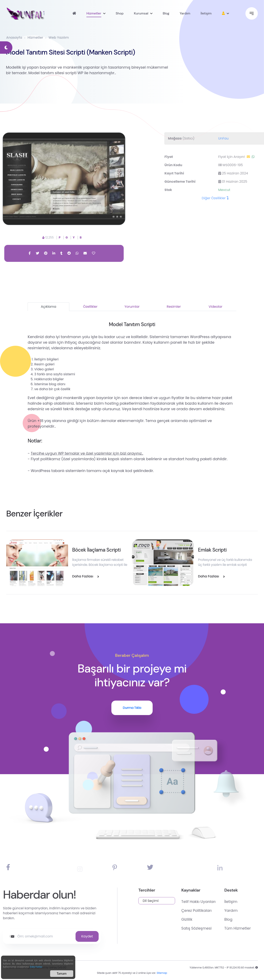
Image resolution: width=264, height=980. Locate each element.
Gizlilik (207, 919)
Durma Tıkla (132, 708)
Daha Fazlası (36, 968)
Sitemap (162, 976)
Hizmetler (94, 13)
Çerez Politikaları (216, 910)
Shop (120, 13)
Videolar (215, 307)
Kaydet (67, 936)
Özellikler (90, 307)
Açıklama (49, 307)
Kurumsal (141, 13)
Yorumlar (132, 307)
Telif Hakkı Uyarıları (218, 902)
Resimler (174, 307)
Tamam (62, 974)
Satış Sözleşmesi (216, 928)
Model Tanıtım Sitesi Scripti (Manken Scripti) (65, 52)
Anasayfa (14, 38)
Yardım (185, 13)
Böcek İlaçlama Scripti (96, 550)
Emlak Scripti (212, 550)
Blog (166, 13)
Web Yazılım (59, 38)
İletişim (206, 13)
